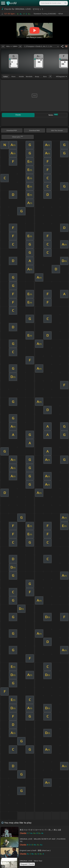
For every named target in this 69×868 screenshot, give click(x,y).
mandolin (29, 76)
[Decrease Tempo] (3, 46)
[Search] (65, 3)
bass (45, 76)
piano (13, 76)
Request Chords (27, 864)
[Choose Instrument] (50, 76)
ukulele (21, 76)
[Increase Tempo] (20, 46)
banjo (37, 76)
